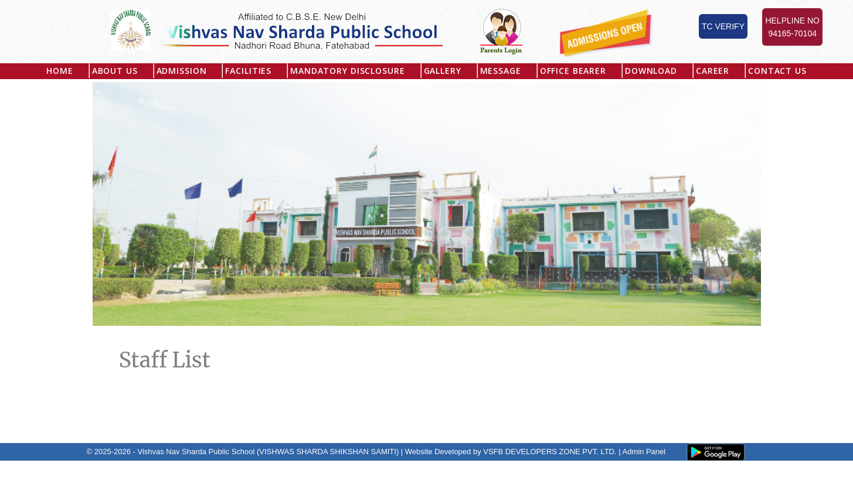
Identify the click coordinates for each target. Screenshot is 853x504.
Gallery (443, 71)
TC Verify (723, 26)
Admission (182, 71)
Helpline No (792, 28)
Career (713, 71)
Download (651, 71)
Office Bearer (573, 71)
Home (60, 71)
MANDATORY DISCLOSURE (347, 71)
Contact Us (777, 71)
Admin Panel (644, 452)
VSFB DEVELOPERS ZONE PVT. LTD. (550, 452)
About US (115, 71)
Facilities (248, 71)
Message (501, 71)
